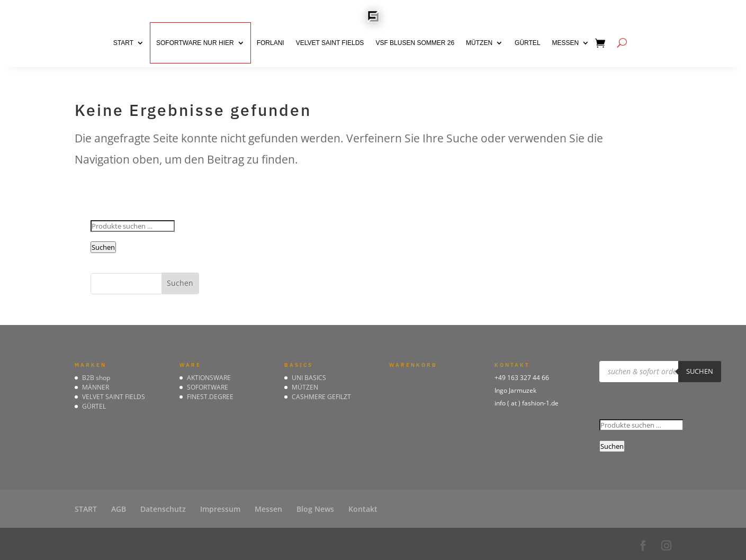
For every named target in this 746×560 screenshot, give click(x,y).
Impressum (220, 509)
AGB (119, 509)
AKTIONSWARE (209, 378)
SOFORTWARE (208, 387)
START (123, 43)
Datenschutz (163, 509)
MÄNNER (96, 387)
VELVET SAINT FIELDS (330, 43)
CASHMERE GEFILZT (321, 397)
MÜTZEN (479, 43)
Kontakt (363, 509)
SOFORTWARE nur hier (195, 43)
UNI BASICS (309, 378)
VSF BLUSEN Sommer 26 (415, 43)
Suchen (103, 247)
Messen (566, 43)
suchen (700, 371)
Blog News (315, 509)
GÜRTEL (527, 43)
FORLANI (271, 43)
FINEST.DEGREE (210, 397)
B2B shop (96, 378)
